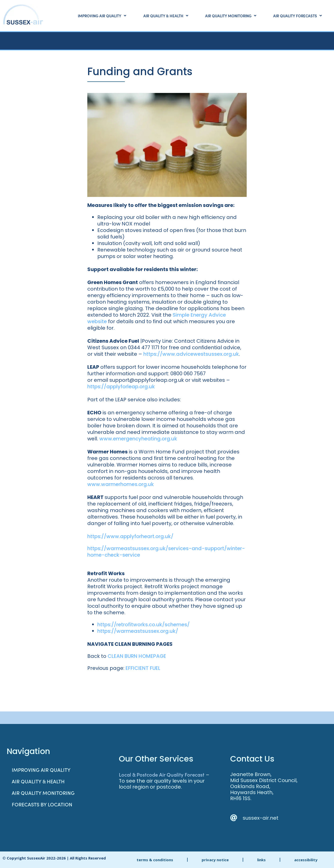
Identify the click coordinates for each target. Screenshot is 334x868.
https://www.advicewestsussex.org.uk (191, 354)
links (261, 860)
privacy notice (215, 860)
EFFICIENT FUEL (143, 668)
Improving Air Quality (102, 16)
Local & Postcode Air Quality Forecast (162, 774)
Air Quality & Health (166, 16)
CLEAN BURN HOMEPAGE (137, 656)
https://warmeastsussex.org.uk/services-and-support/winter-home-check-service (166, 552)
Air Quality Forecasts (297, 16)
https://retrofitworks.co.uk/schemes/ (143, 625)
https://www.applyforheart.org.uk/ (130, 536)
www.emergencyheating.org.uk (138, 439)
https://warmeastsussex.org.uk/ (138, 631)
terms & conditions (155, 860)
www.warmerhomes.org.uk (121, 484)
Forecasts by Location (42, 804)
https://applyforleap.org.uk (121, 387)
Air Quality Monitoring (231, 16)
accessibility (306, 860)
